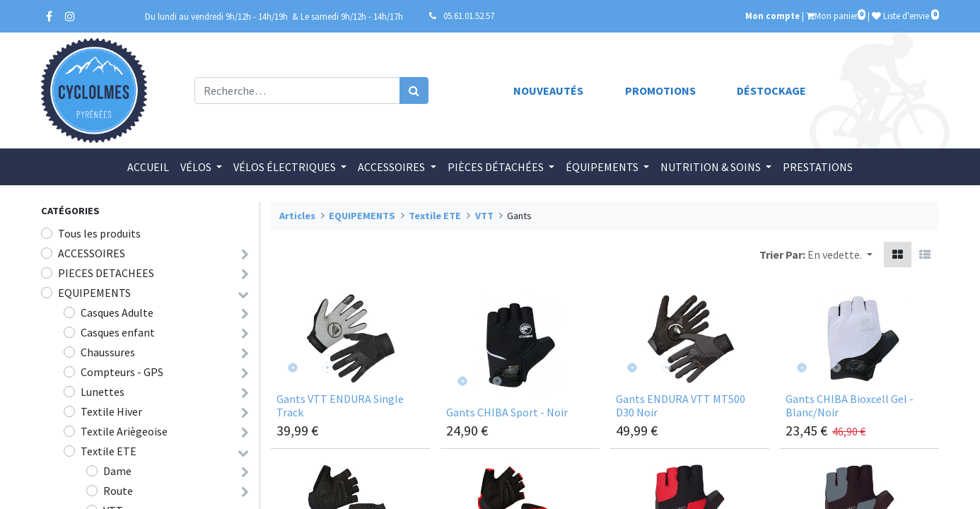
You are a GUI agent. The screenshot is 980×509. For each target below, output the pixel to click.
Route (118, 491)
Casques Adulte (117, 312)
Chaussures (108, 352)
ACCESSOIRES (92, 253)
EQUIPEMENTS (94, 293)
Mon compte (772, 16)
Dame (117, 471)
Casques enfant (118, 332)
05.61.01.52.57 (469, 16)
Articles (297, 216)
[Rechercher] (414, 90)
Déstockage (771, 90)
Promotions (660, 90)
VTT (484, 216)
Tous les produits (99, 233)
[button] (840, 255)
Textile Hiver (111, 411)
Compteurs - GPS (122, 372)
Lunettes (103, 392)
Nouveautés (548, 90)
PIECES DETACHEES (106, 273)
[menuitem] (148, 167)
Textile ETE (109, 451)
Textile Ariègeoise (124, 431)
